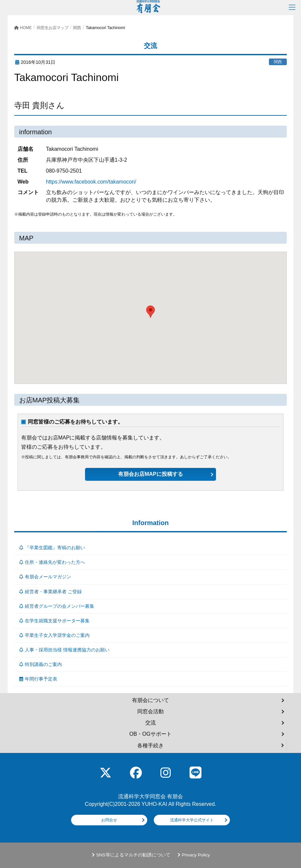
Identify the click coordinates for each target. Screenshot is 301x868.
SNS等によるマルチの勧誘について (133, 855)
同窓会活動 (150, 711)
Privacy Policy (196, 855)
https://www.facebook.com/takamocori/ (91, 182)
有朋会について (150, 700)
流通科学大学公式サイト (192, 820)
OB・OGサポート (150, 734)
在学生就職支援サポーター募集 (54, 621)
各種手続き (150, 745)
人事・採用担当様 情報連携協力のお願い (64, 650)
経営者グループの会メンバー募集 (57, 606)
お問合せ (109, 820)
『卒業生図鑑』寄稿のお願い (52, 548)
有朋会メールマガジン (45, 577)
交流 (150, 723)
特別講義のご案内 (41, 664)
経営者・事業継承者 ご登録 (50, 592)
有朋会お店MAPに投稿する (150, 474)
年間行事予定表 (38, 679)
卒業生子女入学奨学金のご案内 (54, 635)
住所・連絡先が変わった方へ (52, 562)
